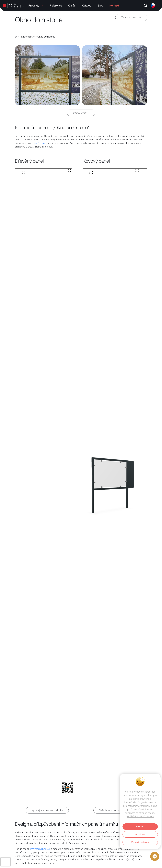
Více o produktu (131, 18)
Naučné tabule (27, 37)
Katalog (86, 6)
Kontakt (114, 6)
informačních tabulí (40, 849)
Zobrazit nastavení (140, 842)
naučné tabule (39, 143)
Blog (100, 6)
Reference (56, 6)
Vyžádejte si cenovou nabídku (47, 810)
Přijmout (140, 827)
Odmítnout (140, 834)
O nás (72, 6)
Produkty (36, 6)
